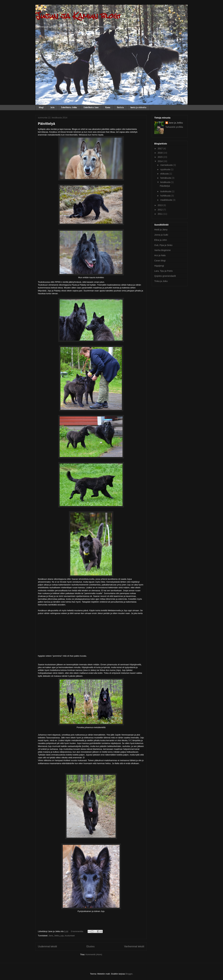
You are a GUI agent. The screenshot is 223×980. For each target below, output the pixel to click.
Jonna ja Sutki (161, 235)
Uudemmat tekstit (47, 946)
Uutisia (120, 107)
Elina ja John (161, 240)
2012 (160, 210)
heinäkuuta (166, 178)
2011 (160, 214)
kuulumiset (70, 936)
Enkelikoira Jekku (69, 107)
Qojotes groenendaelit (165, 276)
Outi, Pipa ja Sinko (163, 245)
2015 (160, 157)
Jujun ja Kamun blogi (78, 16)
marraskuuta (167, 165)
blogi (41, 107)
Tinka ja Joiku (161, 281)
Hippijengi (159, 266)
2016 (160, 153)
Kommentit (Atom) (94, 954)
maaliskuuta (166, 200)
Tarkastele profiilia (174, 127)
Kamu (108, 107)
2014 (160, 161)
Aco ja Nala (160, 255)
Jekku (57, 936)
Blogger (129, 974)
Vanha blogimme (162, 250)
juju (62, 936)
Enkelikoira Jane (91, 107)
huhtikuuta (166, 196)
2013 (160, 205)
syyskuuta (165, 169)
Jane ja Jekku (176, 123)
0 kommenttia (77, 931)
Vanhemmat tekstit (134, 946)
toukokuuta (166, 191)
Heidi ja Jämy (161, 230)
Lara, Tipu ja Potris (163, 271)
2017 (160, 149)
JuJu (52, 107)
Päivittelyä (46, 124)
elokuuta (165, 174)
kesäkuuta (166, 182)
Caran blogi (160, 261)
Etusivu (91, 946)
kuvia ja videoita (138, 107)
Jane (51, 936)
